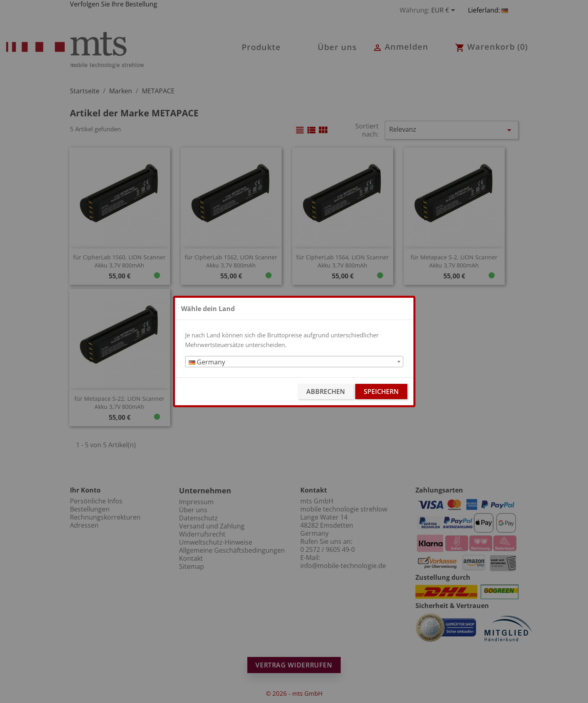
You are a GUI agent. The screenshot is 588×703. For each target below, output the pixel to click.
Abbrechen (326, 391)
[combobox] (294, 362)
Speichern (381, 391)
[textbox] (294, 362)
